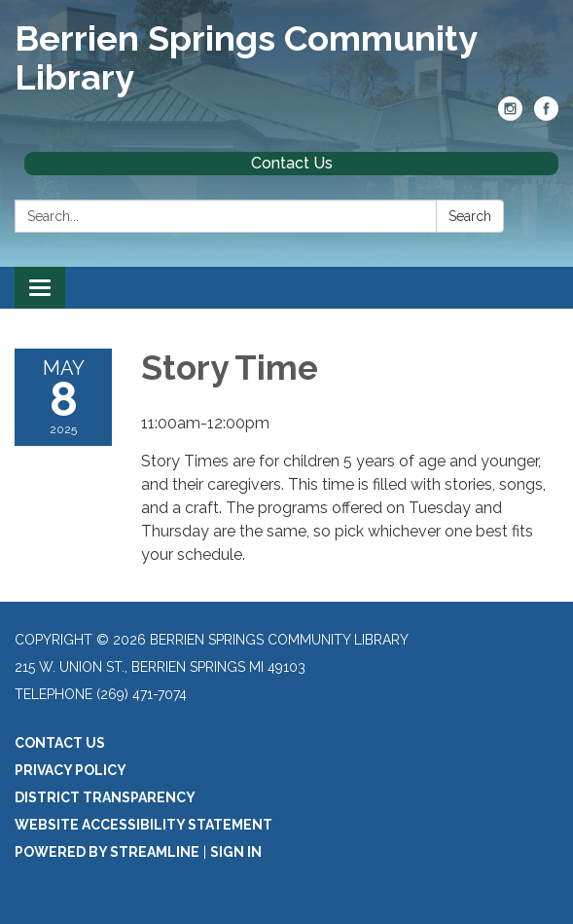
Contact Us (292, 163)
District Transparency (105, 797)
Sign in (236, 852)
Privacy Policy (71, 770)
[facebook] (546, 115)
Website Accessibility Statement (143, 825)
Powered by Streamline (107, 852)
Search (470, 216)
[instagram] (510, 115)
